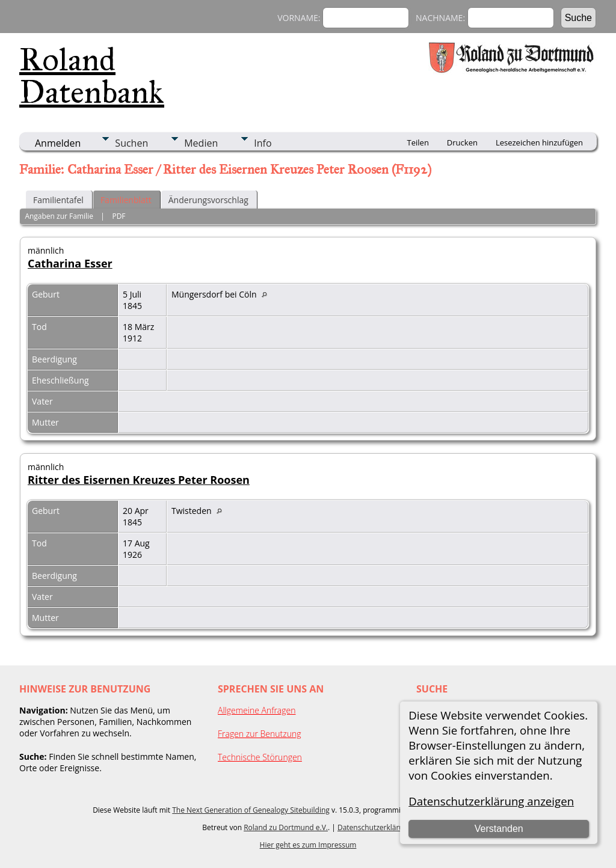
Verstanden (499, 829)
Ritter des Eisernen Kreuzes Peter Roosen (139, 480)
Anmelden (58, 143)
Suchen (131, 143)
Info (263, 143)
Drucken (462, 142)
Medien (201, 143)
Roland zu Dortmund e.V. (286, 827)
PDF (119, 216)
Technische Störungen (260, 757)
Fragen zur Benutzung (260, 734)
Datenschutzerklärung (375, 827)
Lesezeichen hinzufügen (539, 142)
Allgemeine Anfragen (257, 710)
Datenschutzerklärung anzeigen (491, 801)
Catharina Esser (70, 263)
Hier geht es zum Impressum (308, 845)
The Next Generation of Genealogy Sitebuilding (251, 810)
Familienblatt (126, 200)
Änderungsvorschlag (208, 200)
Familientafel (58, 200)
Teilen (418, 142)
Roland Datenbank (92, 76)
